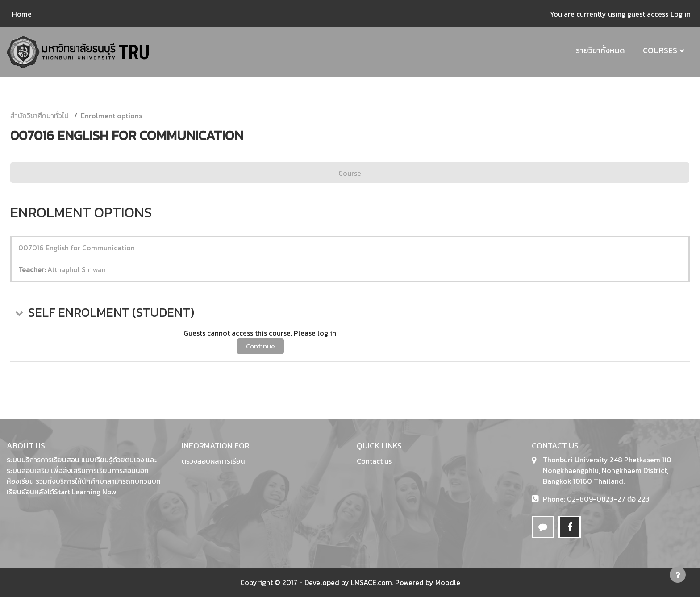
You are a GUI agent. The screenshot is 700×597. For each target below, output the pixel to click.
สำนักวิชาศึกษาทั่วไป (40, 116)
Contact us (374, 461)
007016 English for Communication (77, 248)
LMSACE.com (371, 582)
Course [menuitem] (350, 173)
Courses (660, 50)
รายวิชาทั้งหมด (600, 50)
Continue (260, 346)
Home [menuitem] (22, 14)
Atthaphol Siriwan (77, 269)
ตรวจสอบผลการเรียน (213, 461)
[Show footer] (678, 575)
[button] (18, 313)
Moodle (448, 582)
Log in (681, 14)
